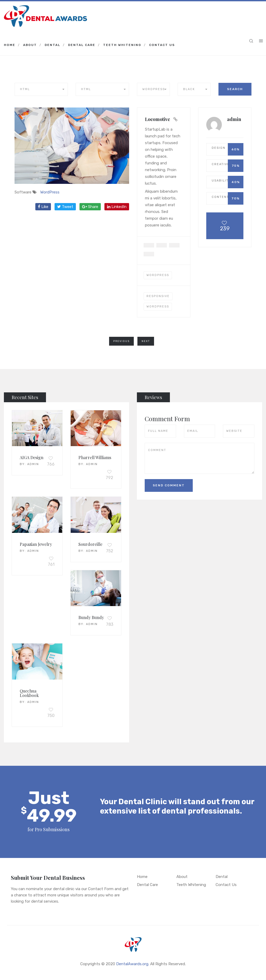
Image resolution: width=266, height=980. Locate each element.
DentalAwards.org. (133, 964)
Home (10, 45)
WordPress (50, 192)
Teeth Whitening (122, 45)
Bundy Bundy (91, 617)
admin (33, 464)
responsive (158, 296)
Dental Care (82, 45)
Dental (52, 45)
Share (90, 207)
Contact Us (162, 45)
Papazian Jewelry (36, 544)
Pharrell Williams (95, 457)
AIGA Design (32, 457)
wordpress (158, 307)
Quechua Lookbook (29, 693)
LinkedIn (117, 207)
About (30, 45)
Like (43, 207)
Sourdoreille (90, 544)
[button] (41, 89)
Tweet (65, 207)
